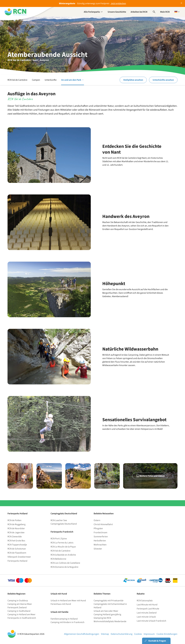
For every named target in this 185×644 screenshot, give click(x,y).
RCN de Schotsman (17, 549)
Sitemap (105, 634)
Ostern (97, 520)
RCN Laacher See (59, 520)
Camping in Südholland (19, 611)
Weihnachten (100, 545)
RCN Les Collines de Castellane (65, 563)
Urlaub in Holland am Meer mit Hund (68, 601)
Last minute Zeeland (147, 613)
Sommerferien (101, 537)
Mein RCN (165, 12)
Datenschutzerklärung (122, 634)
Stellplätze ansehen (133, 80)
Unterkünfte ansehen (163, 80)
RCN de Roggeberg (16, 524)
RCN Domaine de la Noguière (64, 567)
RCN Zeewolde (15, 537)
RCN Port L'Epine (59, 539)
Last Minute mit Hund (147, 605)
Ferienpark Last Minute (148, 609)
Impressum (149, 634)
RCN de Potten (14, 520)
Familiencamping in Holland (64, 619)
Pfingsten (98, 528)
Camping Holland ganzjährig (107, 614)
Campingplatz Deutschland (64, 524)
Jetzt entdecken (118, 3)
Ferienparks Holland (17, 561)
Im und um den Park (73, 80)
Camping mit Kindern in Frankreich (67, 622)
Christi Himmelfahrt (103, 524)
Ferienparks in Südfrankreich (22, 618)
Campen (36, 80)
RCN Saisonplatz (145, 601)
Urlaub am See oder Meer (106, 611)
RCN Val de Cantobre (17, 80)
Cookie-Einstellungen (167, 634)
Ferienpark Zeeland (17, 608)
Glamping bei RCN (102, 618)
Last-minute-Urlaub (146, 617)
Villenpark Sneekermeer (19, 557)
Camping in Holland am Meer (21, 614)
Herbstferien (100, 541)
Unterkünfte (51, 80)
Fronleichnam (100, 533)
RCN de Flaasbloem (17, 553)
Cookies (138, 634)
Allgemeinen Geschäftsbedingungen (82, 634)
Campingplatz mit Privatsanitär (109, 601)
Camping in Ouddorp (18, 601)
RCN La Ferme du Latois (62, 543)
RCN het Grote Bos (16, 541)
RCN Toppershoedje (17, 545)
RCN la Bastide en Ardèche (63, 555)
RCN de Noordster (16, 528)
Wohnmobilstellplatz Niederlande (110, 621)
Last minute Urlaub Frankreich (151, 621)
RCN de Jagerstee (16, 533)
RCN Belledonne (58, 559)
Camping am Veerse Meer (20, 604)
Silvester (98, 549)
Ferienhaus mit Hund (61, 604)
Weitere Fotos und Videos (150, 476)
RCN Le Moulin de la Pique (63, 547)
